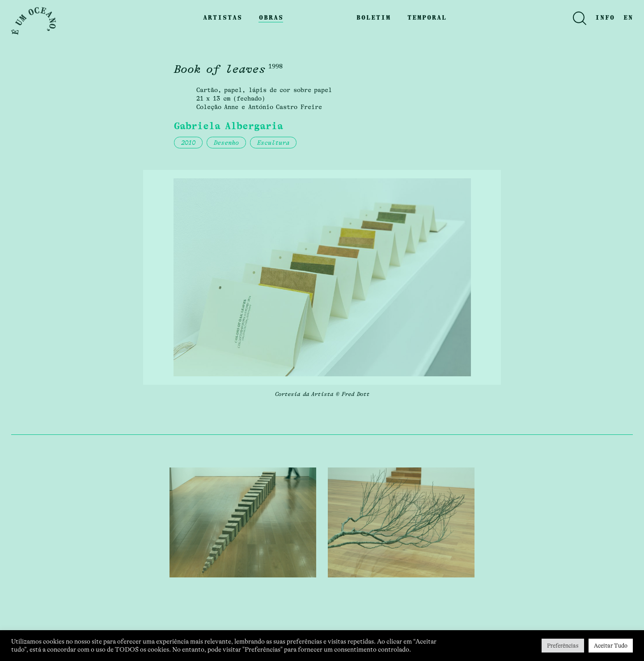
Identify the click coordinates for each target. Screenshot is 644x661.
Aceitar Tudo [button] (611, 646)
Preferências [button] (563, 646)
